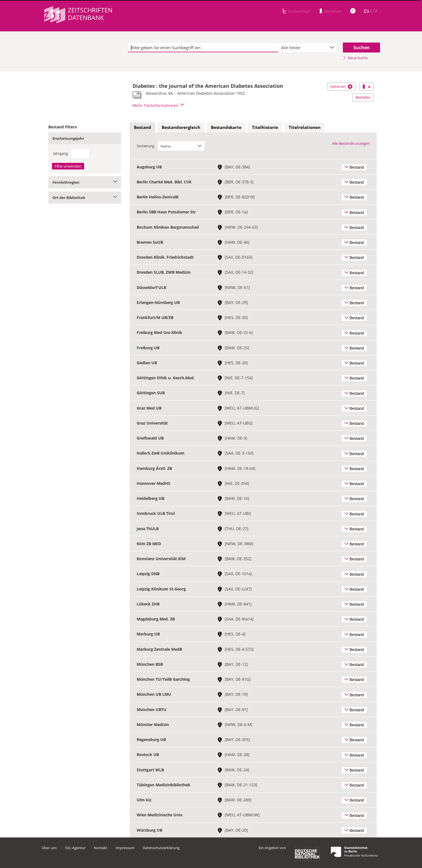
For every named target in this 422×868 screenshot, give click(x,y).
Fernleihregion (85, 182)
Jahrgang (61, 153)
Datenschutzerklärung (161, 848)
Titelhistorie (265, 127)
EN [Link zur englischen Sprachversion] (367, 11)
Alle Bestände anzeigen (351, 143)
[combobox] (308, 48)
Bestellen (363, 97)
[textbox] (203, 48)
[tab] (143, 128)
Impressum (125, 848)
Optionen (341, 86)
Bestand (143, 127)
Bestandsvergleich (181, 127)
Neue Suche (355, 58)
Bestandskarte (226, 127)
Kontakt (101, 848)
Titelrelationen (305, 127)
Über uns (49, 848)
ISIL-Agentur (75, 848)
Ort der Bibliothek (85, 198)
